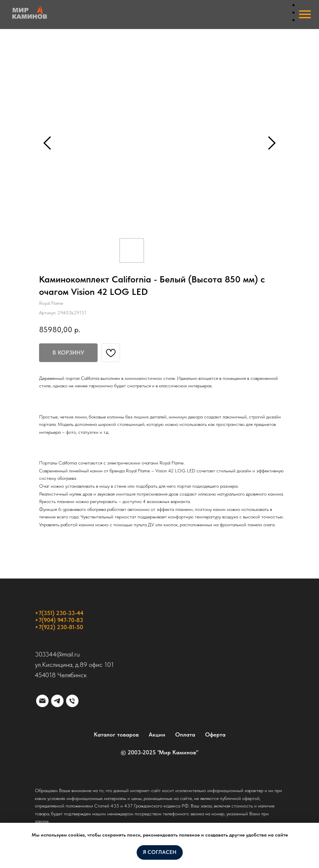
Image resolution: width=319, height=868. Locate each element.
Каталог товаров (116, 734)
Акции (157, 734)
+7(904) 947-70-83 (59, 620)
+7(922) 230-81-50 (59, 627)
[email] (42, 701)
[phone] (72, 701)
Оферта (215, 734)
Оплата (185, 734)
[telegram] (57, 701)
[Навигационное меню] (305, 15)
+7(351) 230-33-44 (59, 613)
